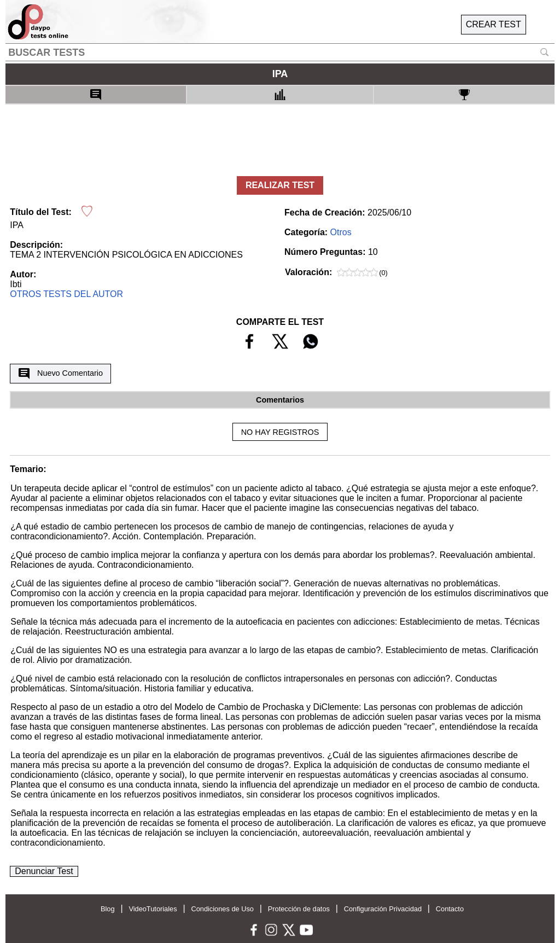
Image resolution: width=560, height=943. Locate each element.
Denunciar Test (44, 871)
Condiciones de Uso (222, 909)
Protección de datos (299, 909)
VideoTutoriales (153, 909)
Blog (108, 909)
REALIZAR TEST (280, 185)
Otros (341, 232)
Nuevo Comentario (61, 374)
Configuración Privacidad (383, 909)
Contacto (450, 909)
